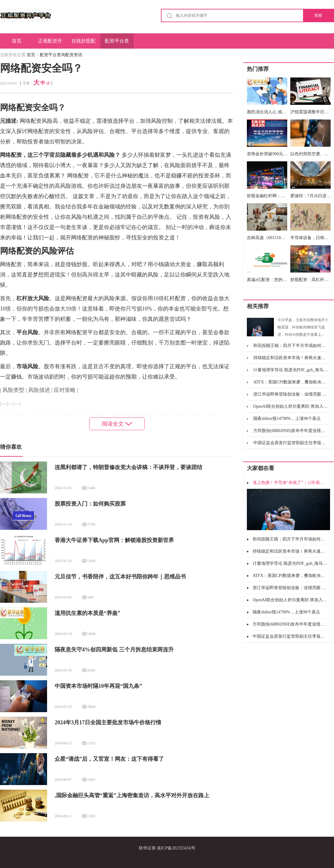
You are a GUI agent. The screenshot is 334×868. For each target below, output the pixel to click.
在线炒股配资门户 (83, 43)
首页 (17, 41)
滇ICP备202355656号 (176, 848)
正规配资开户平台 (50, 43)
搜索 (318, 15)
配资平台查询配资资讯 (117, 43)
